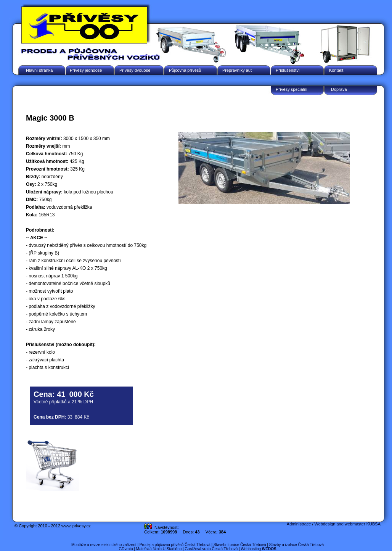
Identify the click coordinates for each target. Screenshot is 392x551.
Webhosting (258, 549)
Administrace (299, 524)
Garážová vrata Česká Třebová (211, 549)
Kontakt (336, 70)
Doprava (339, 89)
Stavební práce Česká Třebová (240, 545)
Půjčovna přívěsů (185, 70)
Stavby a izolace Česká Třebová (296, 545)
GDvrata (126, 549)
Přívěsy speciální (292, 89)
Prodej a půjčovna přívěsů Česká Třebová (175, 545)
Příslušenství (288, 70)
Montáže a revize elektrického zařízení (104, 545)
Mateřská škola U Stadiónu (159, 549)
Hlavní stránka (39, 70)
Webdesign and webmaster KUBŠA (348, 524)
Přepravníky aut (237, 70)
